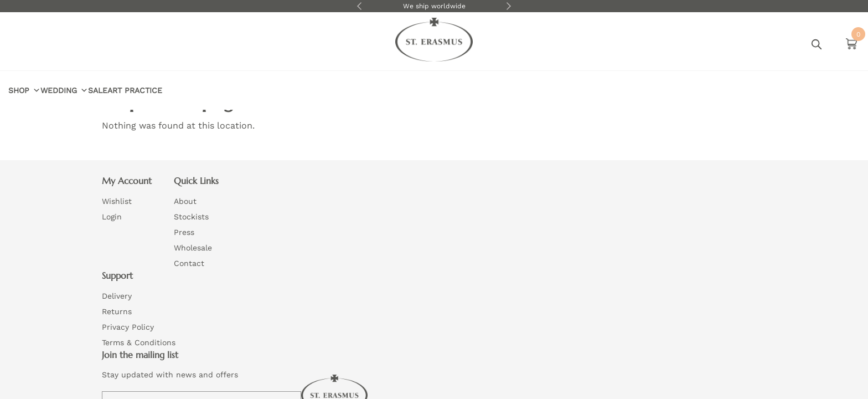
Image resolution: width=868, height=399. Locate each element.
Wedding (169, 44)
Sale (213, 44)
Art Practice (262, 44)
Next (509, 6)
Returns (398, 222)
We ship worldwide (434, 6)
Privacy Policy (409, 238)
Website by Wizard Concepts (478, 294)
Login (741, 44)
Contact (263, 269)
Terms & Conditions (420, 253)
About (259, 207)
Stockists (265, 222)
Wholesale (267, 253)
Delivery (398, 207)
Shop (118, 44)
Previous (359, 6)
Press (258, 238)
